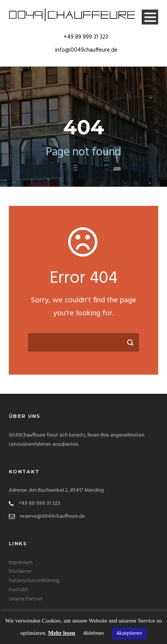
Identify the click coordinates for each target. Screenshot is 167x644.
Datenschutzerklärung (34, 581)
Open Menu (150, 17)
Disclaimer (20, 571)
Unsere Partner (26, 599)
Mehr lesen (62, 633)
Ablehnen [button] (93, 633)
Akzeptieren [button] (129, 633)
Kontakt (18, 590)
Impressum (21, 563)
